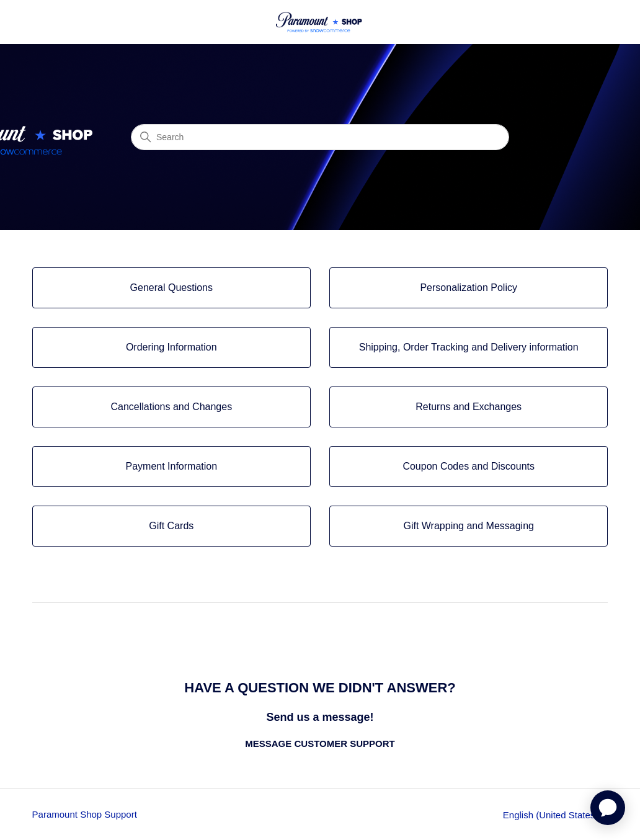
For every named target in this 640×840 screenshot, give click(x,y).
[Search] (320, 137)
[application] (608, 808)
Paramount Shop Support (85, 814)
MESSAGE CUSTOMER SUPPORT (320, 744)
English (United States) (556, 815)
